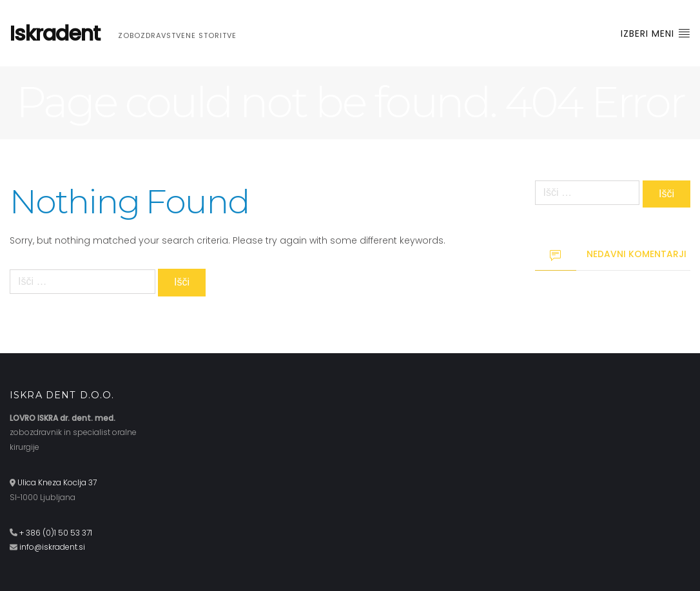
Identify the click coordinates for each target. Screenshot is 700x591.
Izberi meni (656, 34)
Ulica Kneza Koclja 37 (57, 482)
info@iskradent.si (52, 547)
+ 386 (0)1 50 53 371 (56, 533)
